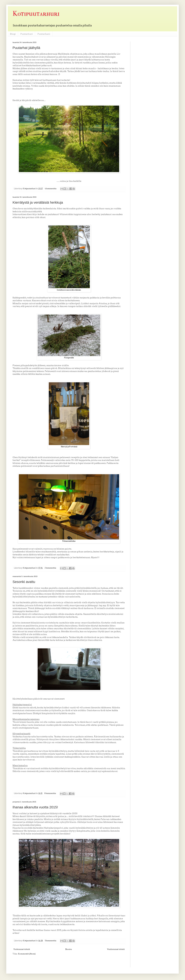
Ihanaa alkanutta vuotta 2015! (35, 807)
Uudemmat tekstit (22, 949)
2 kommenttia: (51, 568)
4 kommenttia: (51, 189)
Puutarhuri (27, 34)
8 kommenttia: (50, 793)
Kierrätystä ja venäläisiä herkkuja (38, 202)
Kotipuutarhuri (36, 14)
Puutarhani (44, 34)
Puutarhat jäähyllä (26, 48)
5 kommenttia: (51, 941)
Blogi (13, 34)
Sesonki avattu (24, 582)
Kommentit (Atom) (27, 954)
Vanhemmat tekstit (116, 949)
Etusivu (69, 949)
